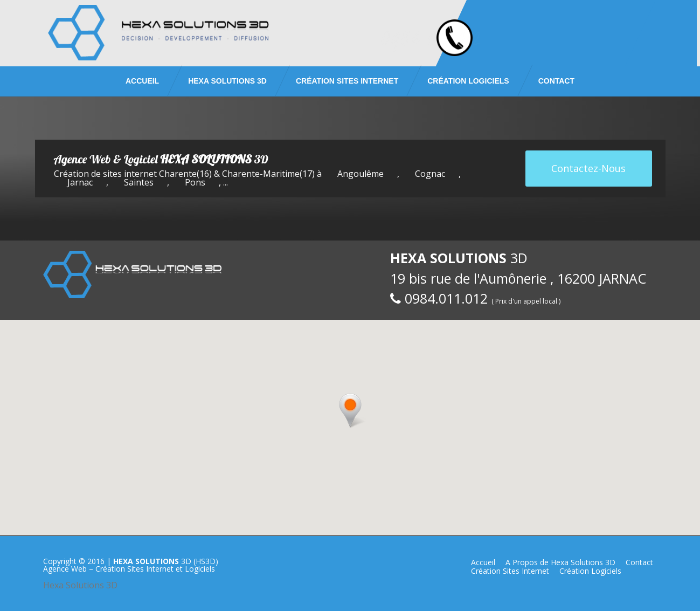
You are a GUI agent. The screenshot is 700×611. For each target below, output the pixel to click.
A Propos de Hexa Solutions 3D (560, 562)
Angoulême (361, 174)
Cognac (430, 174)
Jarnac (80, 182)
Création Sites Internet (347, 81)
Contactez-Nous (588, 168)
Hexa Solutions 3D (80, 585)
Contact (556, 81)
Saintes (139, 182)
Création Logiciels (468, 81)
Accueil (142, 81)
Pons (195, 182)
